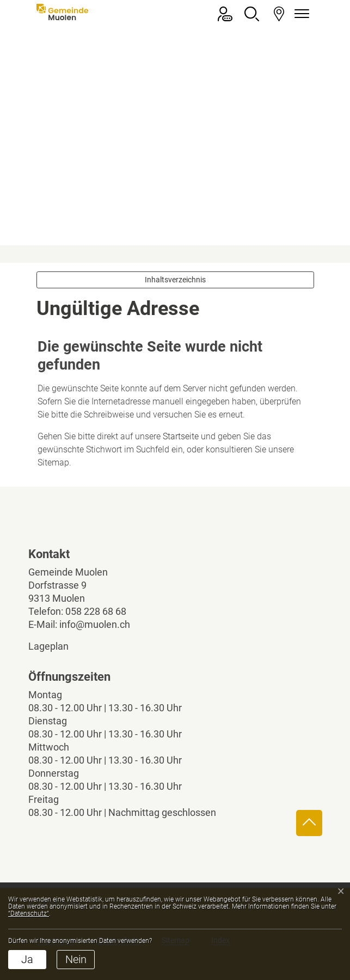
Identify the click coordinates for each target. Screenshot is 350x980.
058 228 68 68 (96, 611)
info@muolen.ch (95, 624)
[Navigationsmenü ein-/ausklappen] (300, 14)
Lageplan (58, 646)
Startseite (181, 436)
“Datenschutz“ (29, 914)
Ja (27, 959)
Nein (76, 959)
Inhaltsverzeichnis (175, 280)
